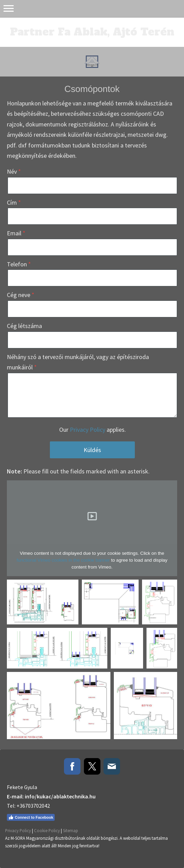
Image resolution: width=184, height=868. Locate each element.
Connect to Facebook (31, 817)
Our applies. (93, 430)
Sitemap (71, 830)
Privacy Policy (88, 430)
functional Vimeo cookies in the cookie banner (63, 560)
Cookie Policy (47, 830)
